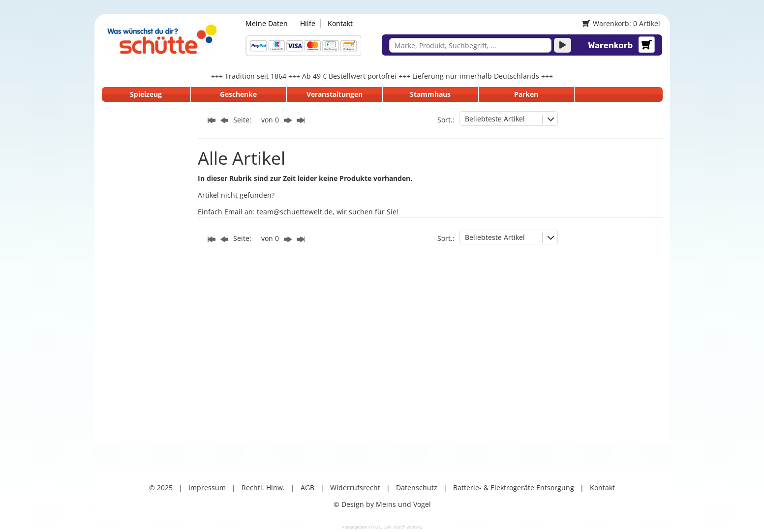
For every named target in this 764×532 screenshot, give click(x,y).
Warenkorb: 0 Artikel (621, 23)
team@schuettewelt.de (295, 212)
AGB (307, 488)
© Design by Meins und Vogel (382, 504)
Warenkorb (610, 45)
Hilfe (308, 23)
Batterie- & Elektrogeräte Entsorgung (514, 488)
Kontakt (340, 23)
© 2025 (161, 488)
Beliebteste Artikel (495, 119)
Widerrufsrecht (355, 488)
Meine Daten (267, 23)
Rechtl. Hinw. (263, 488)
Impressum (207, 488)
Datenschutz (417, 488)
